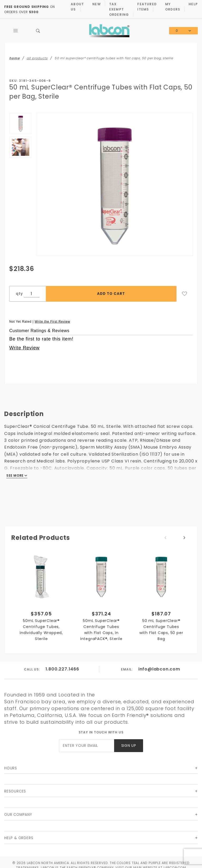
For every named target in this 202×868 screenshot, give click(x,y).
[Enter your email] (87, 746)
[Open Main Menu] (16, 31)
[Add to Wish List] (185, 294)
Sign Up (129, 746)
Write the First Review (52, 322)
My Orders (173, 7)
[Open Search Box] (38, 31)
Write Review (24, 348)
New (97, 4)
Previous (165, 538)
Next (184, 538)
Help (193, 4)
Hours (11, 768)
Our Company (18, 815)
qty (19, 294)
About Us (77, 7)
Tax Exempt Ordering (119, 9)
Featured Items (147, 7)
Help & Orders (19, 838)
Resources (15, 791)
